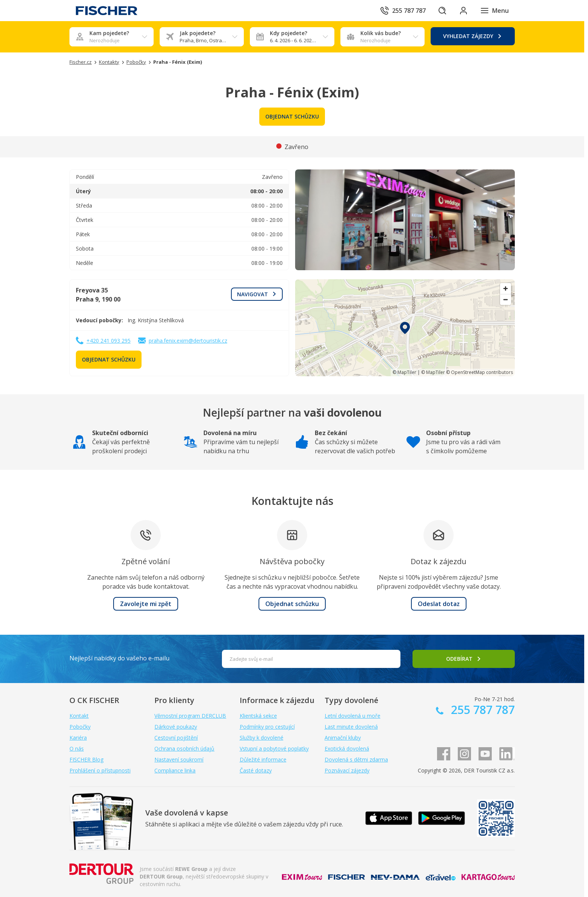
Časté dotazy (256, 770)
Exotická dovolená (347, 749)
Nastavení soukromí (179, 759)
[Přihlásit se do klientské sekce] (463, 11)
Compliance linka (175, 770)
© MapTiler (404, 372)
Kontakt (79, 716)
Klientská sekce (258, 716)
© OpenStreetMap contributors (479, 372)
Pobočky (80, 727)
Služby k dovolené (262, 738)
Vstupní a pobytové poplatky (274, 749)
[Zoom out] (506, 299)
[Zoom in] (506, 288)
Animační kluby (343, 738)
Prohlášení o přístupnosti (100, 770)
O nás (77, 749)
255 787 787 (481, 710)
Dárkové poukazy (176, 727)
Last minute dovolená (351, 727)
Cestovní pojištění (176, 738)
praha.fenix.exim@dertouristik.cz (188, 341)
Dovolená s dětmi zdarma (356, 759)
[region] (405, 328)
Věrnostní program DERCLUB (190, 716)
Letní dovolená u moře (352, 716)
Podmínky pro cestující (267, 727)
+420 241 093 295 (109, 341)
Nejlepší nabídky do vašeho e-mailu (119, 658)
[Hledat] (442, 11)
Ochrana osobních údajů (184, 749)
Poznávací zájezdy (347, 770)
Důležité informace (263, 759)
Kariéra (78, 738)
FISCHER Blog (86, 759)
